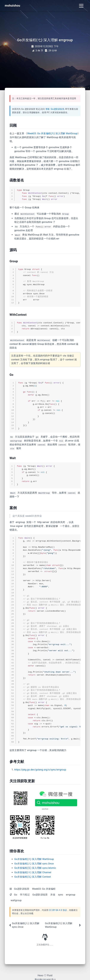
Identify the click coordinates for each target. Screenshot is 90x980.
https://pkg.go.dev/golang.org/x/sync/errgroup (40, 770)
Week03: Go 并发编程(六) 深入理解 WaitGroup (52, 133)
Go (16, 895)
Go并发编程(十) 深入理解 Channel (33, 872)
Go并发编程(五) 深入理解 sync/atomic (35, 868)
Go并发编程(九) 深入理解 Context (33, 877)
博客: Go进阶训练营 (55, 109)
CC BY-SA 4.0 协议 (58, 910)
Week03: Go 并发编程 (44, 889)
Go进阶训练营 (22, 889)
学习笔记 (25, 895)
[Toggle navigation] (81, 6)
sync (61, 895)
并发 (53, 895)
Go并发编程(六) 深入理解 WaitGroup (34, 859)
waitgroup (16, 900)
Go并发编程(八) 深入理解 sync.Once (34, 864)
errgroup (71, 895)
